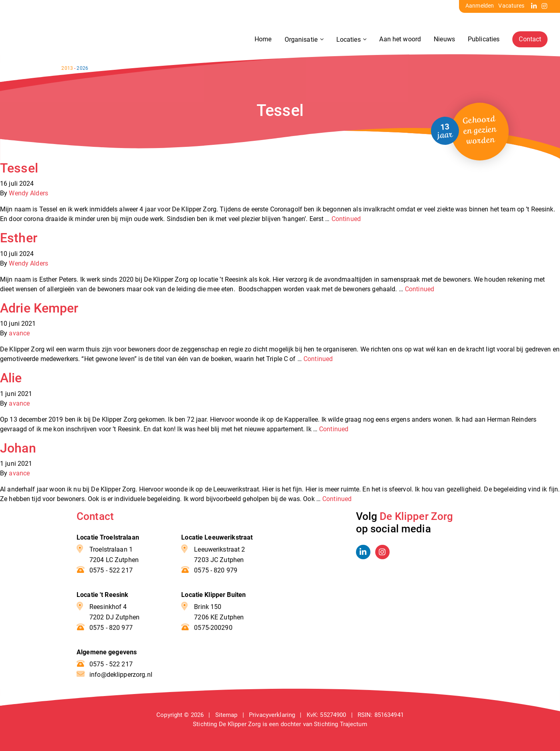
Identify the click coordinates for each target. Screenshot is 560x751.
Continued (346, 219)
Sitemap (226, 715)
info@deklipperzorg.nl (121, 675)
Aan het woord (400, 40)
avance (19, 333)
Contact (530, 40)
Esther (19, 238)
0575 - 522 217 (111, 570)
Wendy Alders (28, 193)
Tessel (19, 168)
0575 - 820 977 (111, 628)
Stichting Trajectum (341, 724)
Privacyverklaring (272, 715)
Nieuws (444, 40)
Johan (18, 448)
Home (263, 40)
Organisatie (301, 40)
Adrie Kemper (39, 308)
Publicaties (483, 40)
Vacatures (511, 6)
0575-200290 (213, 628)
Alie (11, 378)
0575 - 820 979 (216, 570)
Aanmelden (480, 6)
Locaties (349, 40)
